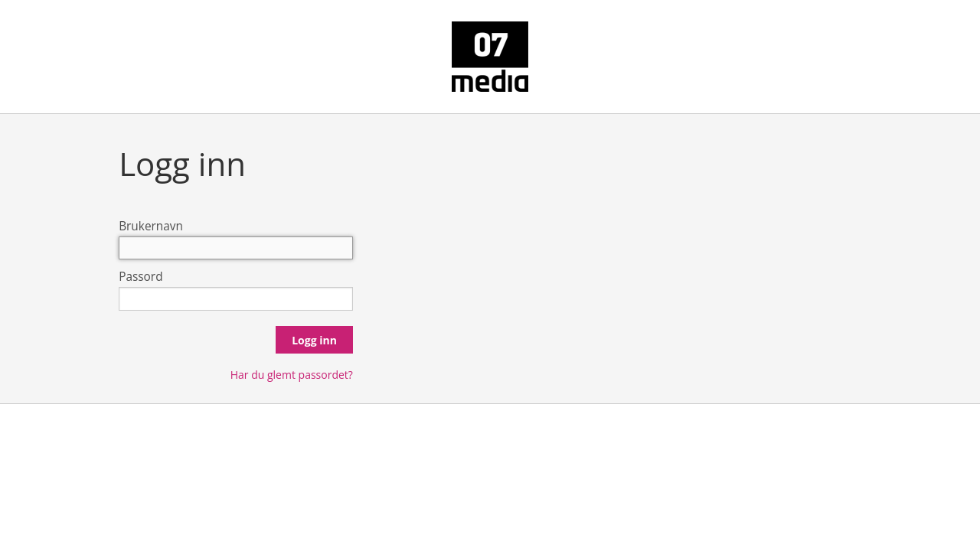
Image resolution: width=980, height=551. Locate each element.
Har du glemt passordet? (292, 375)
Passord (140, 277)
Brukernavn (151, 226)
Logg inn (314, 340)
